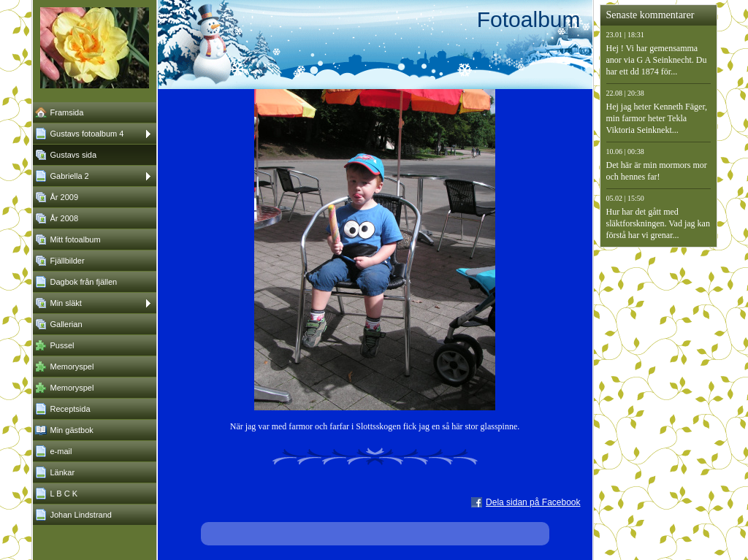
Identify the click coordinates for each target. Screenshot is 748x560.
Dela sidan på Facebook (533, 502)
